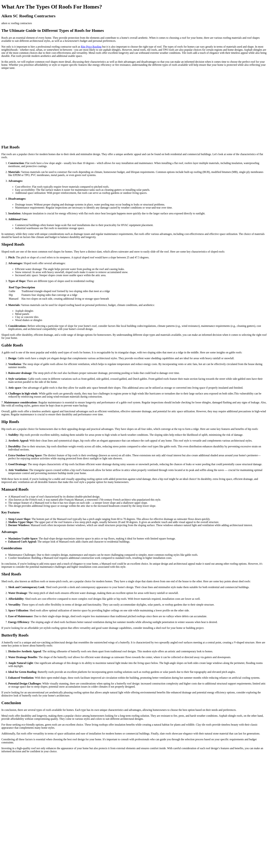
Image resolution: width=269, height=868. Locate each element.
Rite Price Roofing (91, 47)
